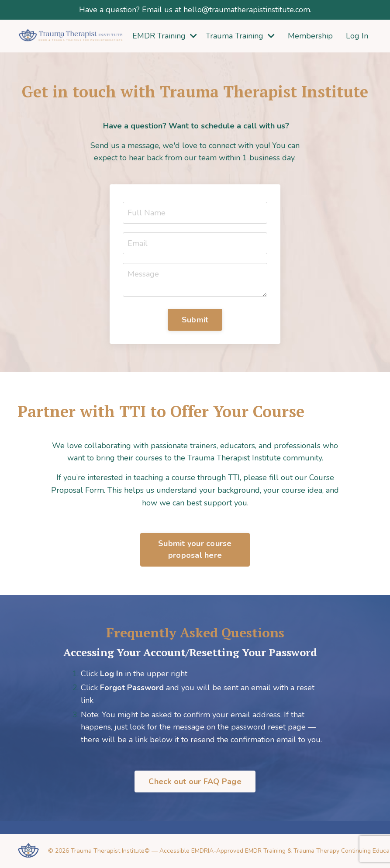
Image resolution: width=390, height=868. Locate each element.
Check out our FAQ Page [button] (195, 782)
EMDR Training (165, 36)
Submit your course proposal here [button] (195, 549)
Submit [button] (195, 320)
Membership (310, 36)
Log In (357, 36)
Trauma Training (240, 36)
